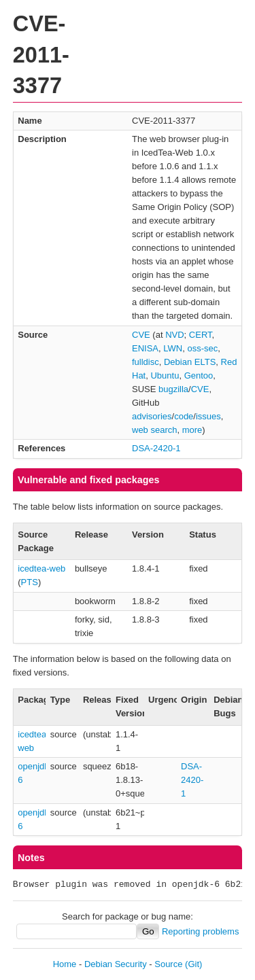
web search (154, 430)
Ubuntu (165, 375)
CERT (201, 335)
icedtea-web (41, 568)
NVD (174, 335)
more (192, 430)
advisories (152, 416)
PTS (30, 582)
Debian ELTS (190, 362)
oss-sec (202, 348)
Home (65, 964)
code (184, 416)
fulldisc (146, 362)
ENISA (145, 348)
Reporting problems (200, 931)
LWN (173, 348)
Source (168, 964)
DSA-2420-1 (156, 448)
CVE (141, 335)
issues (208, 416)
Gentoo (199, 375)
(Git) (193, 964)
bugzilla (173, 389)
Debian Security (116, 964)
